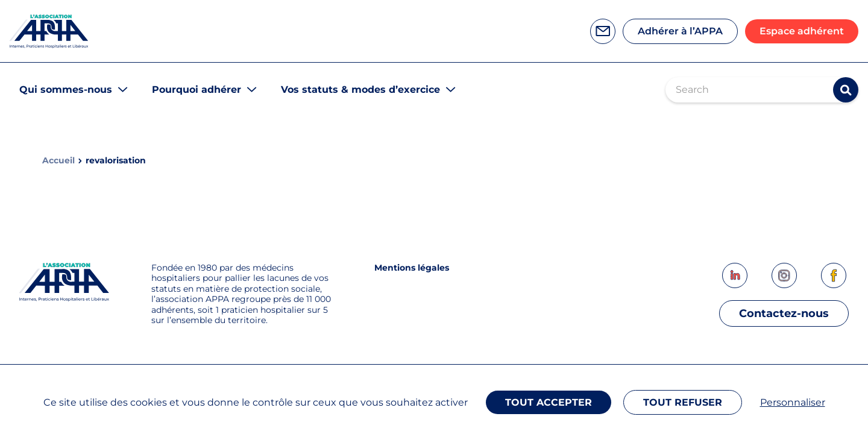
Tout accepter (549, 402)
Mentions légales (412, 268)
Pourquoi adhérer (197, 90)
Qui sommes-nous (66, 90)
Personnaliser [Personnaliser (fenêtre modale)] (793, 402)
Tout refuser (683, 402)
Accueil (58, 161)
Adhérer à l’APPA (680, 31)
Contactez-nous (784, 313)
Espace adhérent (802, 31)
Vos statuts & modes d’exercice (360, 90)
